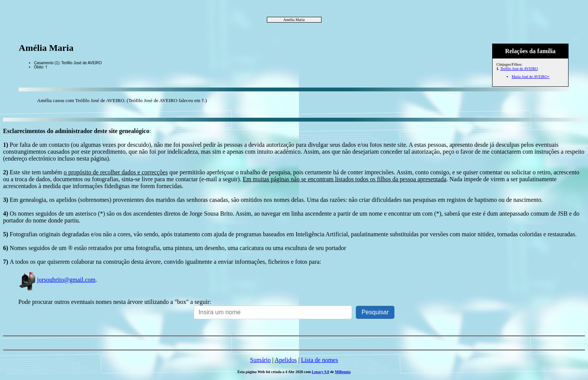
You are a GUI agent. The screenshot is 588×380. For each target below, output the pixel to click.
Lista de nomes (319, 360)
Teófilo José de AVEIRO (519, 69)
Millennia (343, 372)
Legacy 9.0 (320, 372)
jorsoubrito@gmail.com (57, 280)
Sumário (260, 360)
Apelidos (286, 360)
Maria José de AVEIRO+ (531, 77)
